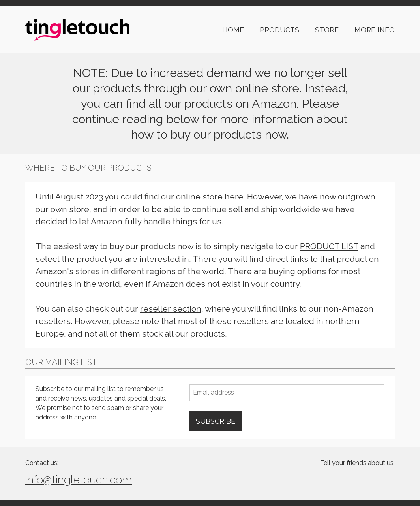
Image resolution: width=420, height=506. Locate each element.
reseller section (171, 309)
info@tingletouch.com (79, 480)
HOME (233, 30)
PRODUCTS (279, 30)
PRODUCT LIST (329, 246)
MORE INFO (375, 30)
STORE (327, 30)
